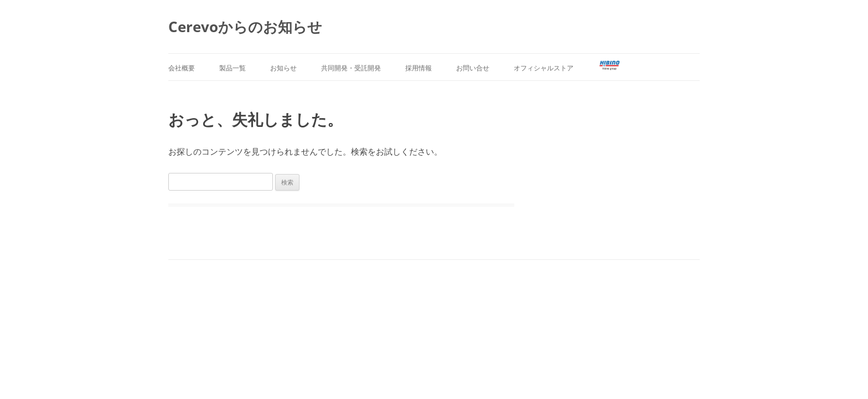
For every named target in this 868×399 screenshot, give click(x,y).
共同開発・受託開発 (351, 68)
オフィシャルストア (544, 68)
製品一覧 (232, 68)
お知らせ (283, 68)
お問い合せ (473, 68)
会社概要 (182, 68)
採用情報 (418, 68)
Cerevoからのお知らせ (245, 27)
